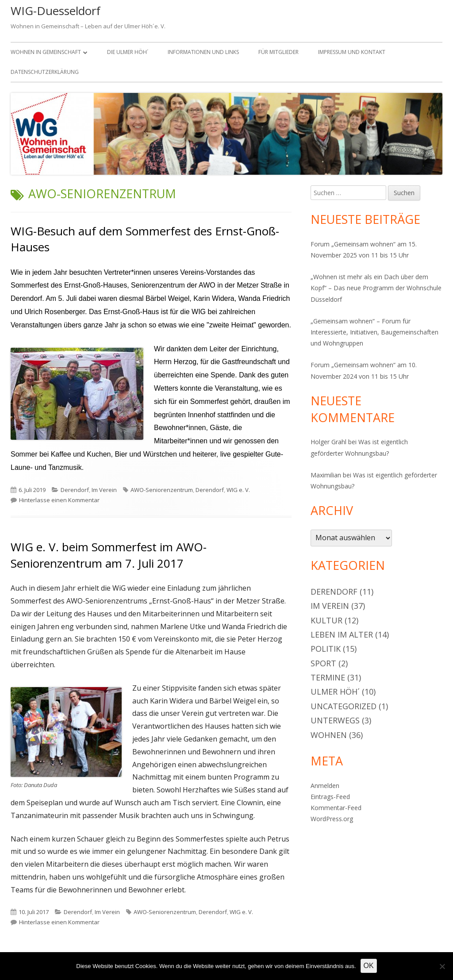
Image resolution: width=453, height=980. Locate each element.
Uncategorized (344, 706)
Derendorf (75, 490)
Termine (328, 677)
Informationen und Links (203, 52)
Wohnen (329, 735)
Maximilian (326, 475)
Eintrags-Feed (330, 797)
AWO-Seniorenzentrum (162, 490)
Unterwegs (335, 720)
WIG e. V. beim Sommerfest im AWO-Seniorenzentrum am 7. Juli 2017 (109, 555)
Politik (326, 649)
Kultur (326, 620)
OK (369, 966)
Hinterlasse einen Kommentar (59, 500)
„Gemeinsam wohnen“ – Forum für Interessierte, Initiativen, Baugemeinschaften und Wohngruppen (374, 332)
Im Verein (104, 490)
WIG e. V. (238, 490)
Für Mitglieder (278, 52)
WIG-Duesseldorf (56, 11)
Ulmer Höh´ (335, 692)
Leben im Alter (342, 634)
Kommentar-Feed (336, 808)
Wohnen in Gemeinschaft (46, 52)
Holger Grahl (328, 442)
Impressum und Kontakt (352, 52)
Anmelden (325, 786)
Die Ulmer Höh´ (128, 52)
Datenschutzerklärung (45, 72)
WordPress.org (332, 819)
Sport (323, 663)
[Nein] (442, 966)
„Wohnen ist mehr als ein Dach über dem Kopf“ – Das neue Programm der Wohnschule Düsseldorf (376, 288)
